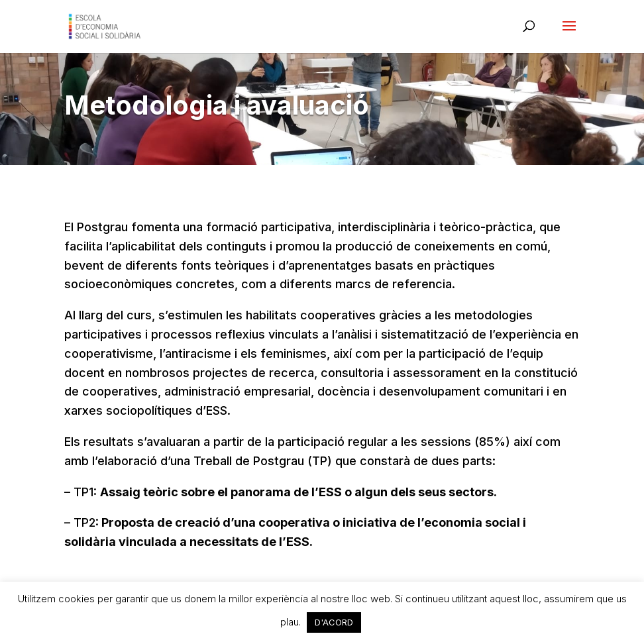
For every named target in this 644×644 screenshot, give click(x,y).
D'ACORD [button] (334, 622)
